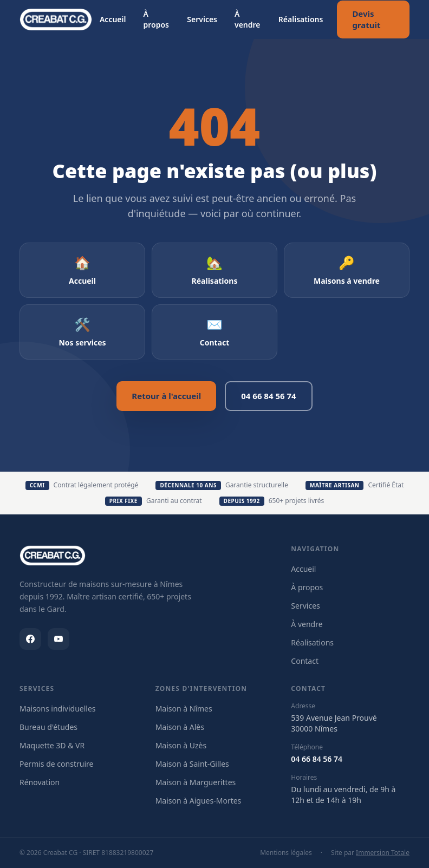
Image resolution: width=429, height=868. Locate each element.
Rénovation (40, 782)
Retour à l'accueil (166, 396)
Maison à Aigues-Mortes (199, 801)
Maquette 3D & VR (52, 745)
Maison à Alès (180, 727)
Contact (305, 661)
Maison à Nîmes (184, 709)
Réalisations (301, 19)
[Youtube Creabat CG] (58, 639)
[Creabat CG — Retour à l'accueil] (56, 19)
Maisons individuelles (58, 709)
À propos (156, 19)
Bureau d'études (48, 727)
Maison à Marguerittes (196, 782)
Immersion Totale (383, 853)
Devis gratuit (366, 19)
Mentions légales (286, 853)
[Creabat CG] (53, 556)
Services (202, 19)
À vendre (248, 19)
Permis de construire (56, 764)
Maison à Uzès (181, 745)
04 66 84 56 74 (268, 396)
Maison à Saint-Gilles (192, 764)
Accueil (113, 19)
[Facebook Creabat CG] (30, 639)
